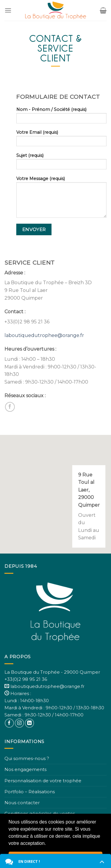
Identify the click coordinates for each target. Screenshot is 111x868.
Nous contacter (22, 803)
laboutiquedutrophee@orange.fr (44, 335)
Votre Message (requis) (61, 199)
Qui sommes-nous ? (27, 758)
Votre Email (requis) (61, 140)
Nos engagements (25, 769)
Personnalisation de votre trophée (43, 781)
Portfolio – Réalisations (30, 792)
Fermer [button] (55, 857)
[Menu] (8, 10)
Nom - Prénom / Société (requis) (61, 117)
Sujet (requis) (61, 163)
